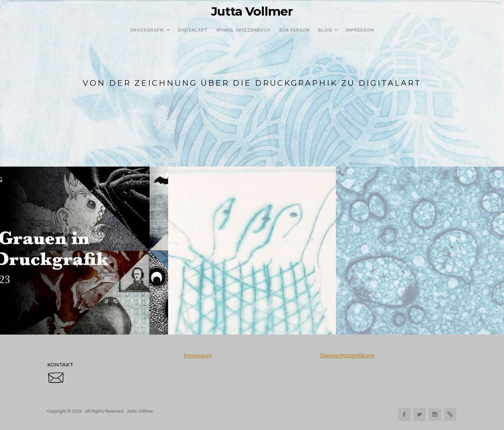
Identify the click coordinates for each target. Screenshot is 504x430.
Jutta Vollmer (252, 11)
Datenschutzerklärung (347, 356)
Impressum (198, 356)
